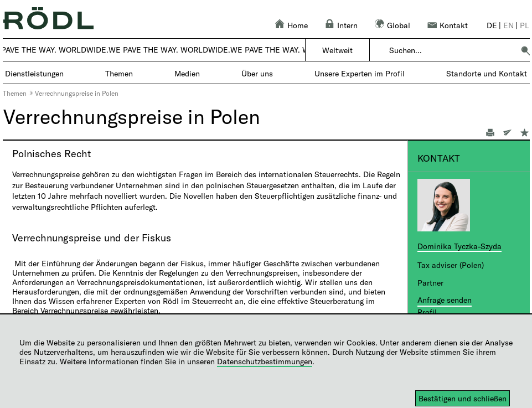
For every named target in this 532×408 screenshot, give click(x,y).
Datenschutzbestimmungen (265, 361)
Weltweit (337, 50)
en (508, 25)
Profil (427, 312)
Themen (15, 93)
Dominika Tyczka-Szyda (459, 246)
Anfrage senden (445, 300)
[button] (525, 50)
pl (525, 25)
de (492, 25)
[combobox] (451, 50)
